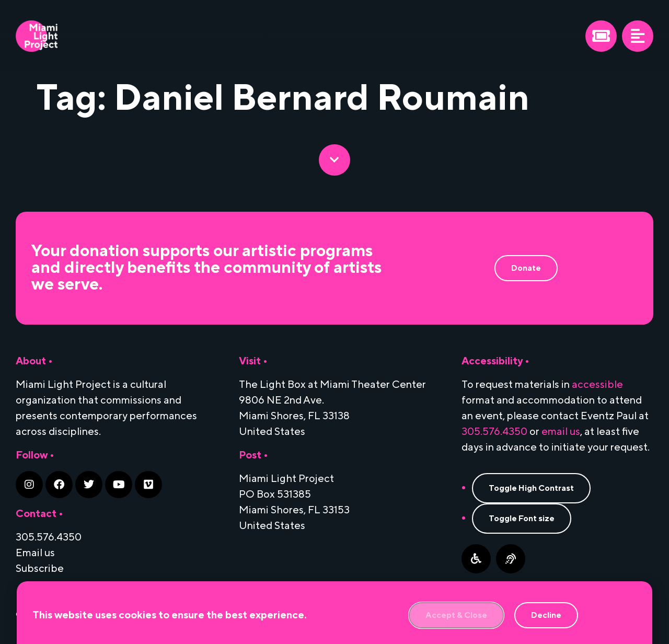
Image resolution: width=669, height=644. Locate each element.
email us (561, 432)
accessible (597, 385)
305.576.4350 (494, 432)
